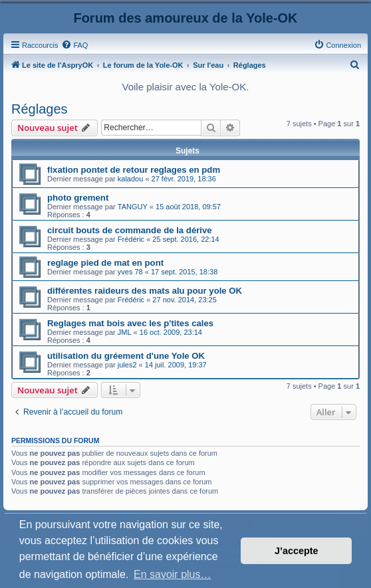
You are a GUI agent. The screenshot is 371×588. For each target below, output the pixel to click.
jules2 (127, 365)
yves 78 (130, 272)
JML (125, 332)
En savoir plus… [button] (173, 574)
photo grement (78, 198)
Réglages (40, 109)
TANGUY (133, 207)
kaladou (131, 179)
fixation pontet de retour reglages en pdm (134, 170)
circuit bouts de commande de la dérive (130, 230)
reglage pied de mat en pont (105, 263)
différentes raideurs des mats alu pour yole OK (145, 291)
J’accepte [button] (297, 551)
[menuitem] (74, 45)
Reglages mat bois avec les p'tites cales (130, 323)
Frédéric (131, 239)
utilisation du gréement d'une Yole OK (126, 356)
